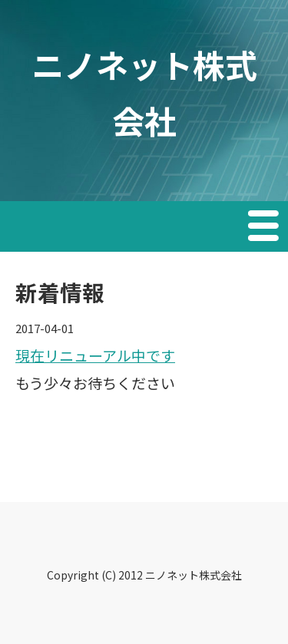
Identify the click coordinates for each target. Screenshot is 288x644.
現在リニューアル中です (95, 355)
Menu (265, 228)
